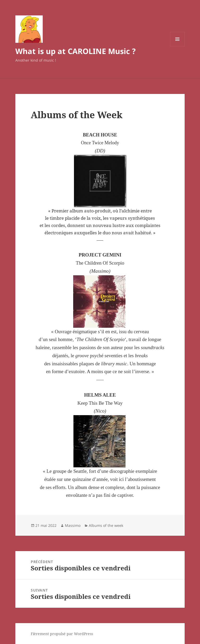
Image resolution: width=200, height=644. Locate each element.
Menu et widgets (177, 46)
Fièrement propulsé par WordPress (62, 634)
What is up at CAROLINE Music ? (76, 51)
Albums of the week (106, 525)
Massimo (73, 525)
